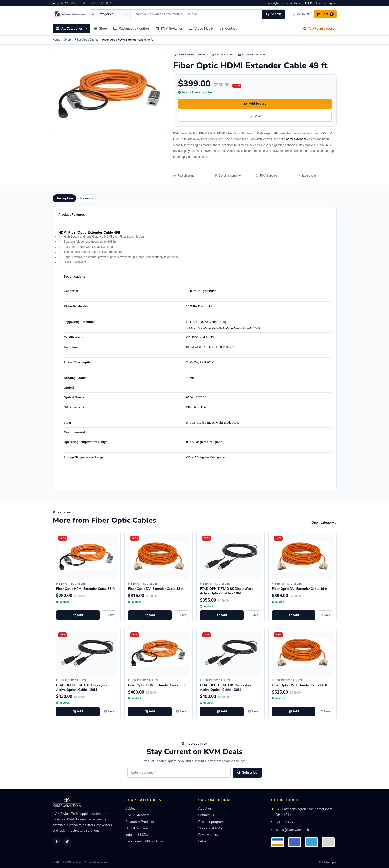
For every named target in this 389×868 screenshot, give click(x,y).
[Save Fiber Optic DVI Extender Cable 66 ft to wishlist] (325, 712)
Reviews (87, 198)
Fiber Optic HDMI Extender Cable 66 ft (157, 685)
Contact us (206, 815)
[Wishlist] (300, 14)
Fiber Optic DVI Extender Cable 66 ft (300, 685)
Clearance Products (140, 822)
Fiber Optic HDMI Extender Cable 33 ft (85, 589)
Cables (130, 809)
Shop (67, 40)
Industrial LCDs (137, 835)
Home (56, 40)
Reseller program (211, 822)
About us (205, 809)
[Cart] (325, 14)
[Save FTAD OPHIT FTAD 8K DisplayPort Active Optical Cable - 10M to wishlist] (253, 615)
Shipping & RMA (210, 828)
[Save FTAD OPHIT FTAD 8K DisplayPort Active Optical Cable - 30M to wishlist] (253, 712)
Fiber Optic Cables (87, 40)
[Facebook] (57, 842)
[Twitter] (67, 842)
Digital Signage (137, 828)
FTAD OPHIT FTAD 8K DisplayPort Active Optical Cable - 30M (226, 688)
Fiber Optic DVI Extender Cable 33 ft (156, 589)
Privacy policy (208, 835)
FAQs (202, 841)
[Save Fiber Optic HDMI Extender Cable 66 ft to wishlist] (181, 712)
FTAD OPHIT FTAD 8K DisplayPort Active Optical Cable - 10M (226, 591)
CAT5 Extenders (137, 815)
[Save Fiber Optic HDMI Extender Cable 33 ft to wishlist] (109, 615)
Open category (324, 523)
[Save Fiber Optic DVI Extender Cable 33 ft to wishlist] (181, 615)
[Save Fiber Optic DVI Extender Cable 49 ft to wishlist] (325, 615)
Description (64, 198)
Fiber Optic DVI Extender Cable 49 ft (300, 589)
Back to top (328, 862)
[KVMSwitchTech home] (69, 14)
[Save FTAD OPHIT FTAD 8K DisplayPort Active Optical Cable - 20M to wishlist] (109, 712)
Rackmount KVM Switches (145, 841)
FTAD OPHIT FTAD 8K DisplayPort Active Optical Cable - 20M (82, 688)
